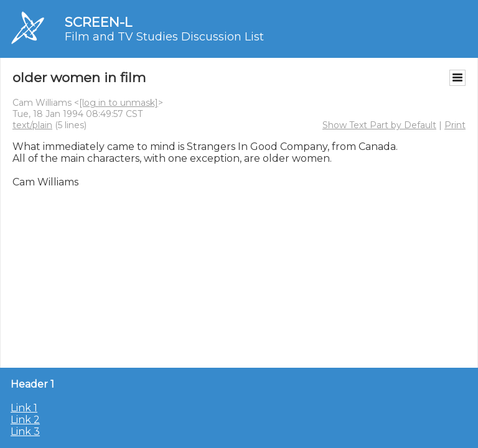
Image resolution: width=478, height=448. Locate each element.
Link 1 (24, 408)
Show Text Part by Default (379, 125)
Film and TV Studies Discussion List (164, 37)
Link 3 (25, 432)
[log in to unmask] (119, 103)
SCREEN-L (98, 22)
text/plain (32, 125)
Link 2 (25, 420)
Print (455, 125)
